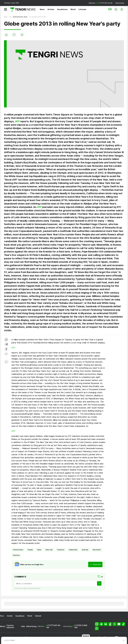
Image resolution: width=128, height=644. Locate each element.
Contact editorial (10, 626)
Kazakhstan (62, 9)
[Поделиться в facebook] (6, 349)
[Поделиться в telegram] (6, 345)
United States (18, 550)
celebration (73, 550)
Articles (51, 9)
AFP (17, 121)
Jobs (23, 626)
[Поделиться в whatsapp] (6, 340)
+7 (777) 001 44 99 (53, 626)
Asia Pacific (97, 550)
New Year (49, 550)
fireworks (61, 550)
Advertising (120, 3)
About (3, 626)
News (42, 9)
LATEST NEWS (9, 640)
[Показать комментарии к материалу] (6, 362)
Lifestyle (82, 9)
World (73, 9)
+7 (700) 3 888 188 (81, 626)
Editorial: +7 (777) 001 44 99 (101, 3)
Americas (16, 555)
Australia (85, 550)
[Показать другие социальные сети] (6, 354)
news (39, 550)
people (30, 550)
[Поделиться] (22, 35)
